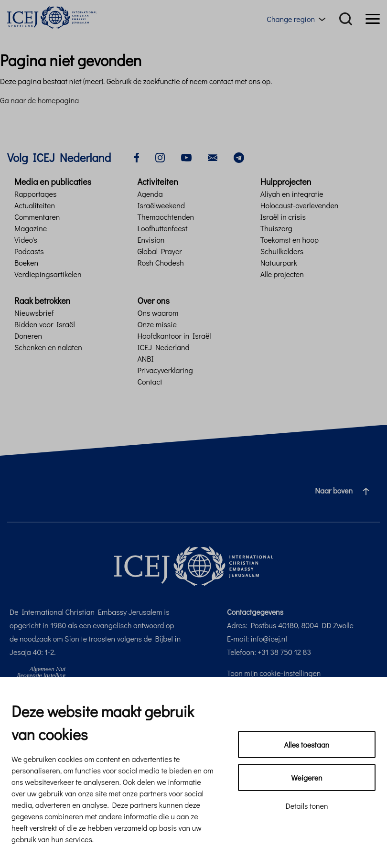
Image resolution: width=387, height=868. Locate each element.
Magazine (31, 228)
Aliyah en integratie (292, 194)
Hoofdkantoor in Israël (174, 336)
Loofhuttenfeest (162, 228)
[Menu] (373, 19)
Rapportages (35, 194)
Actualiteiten (35, 205)
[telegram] (239, 156)
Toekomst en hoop (290, 240)
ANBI (145, 359)
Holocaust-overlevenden (300, 205)
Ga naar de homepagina (39, 100)
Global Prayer (159, 251)
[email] (213, 156)
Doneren (28, 336)
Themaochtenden (166, 217)
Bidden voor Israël (45, 324)
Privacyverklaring (165, 370)
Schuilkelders (282, 251)
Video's (26, 240)
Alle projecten (282, 274)
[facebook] (137, 156)
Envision (151, 240)
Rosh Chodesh (160, 263)
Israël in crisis (283, 217)
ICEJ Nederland (163, 347)
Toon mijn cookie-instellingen (274, 673)
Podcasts (29, 251)
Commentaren (37, 217)
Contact (150, 381)
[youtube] (186, 156)
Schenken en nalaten (48, 347)
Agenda (150, 194)
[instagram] (160, 156)
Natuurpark (279, 263)
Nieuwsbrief (34, 313)
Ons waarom (158, 313)
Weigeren (306, 777)
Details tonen (306, 806)
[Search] (346, 19)
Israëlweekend (161, 205)
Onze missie (157, 324)
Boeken (26, 263)
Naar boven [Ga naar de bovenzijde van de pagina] (346, 491)
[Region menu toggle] (298, 19)
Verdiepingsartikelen (48, 274)
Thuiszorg (276, 228)
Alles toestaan (307, 745)
